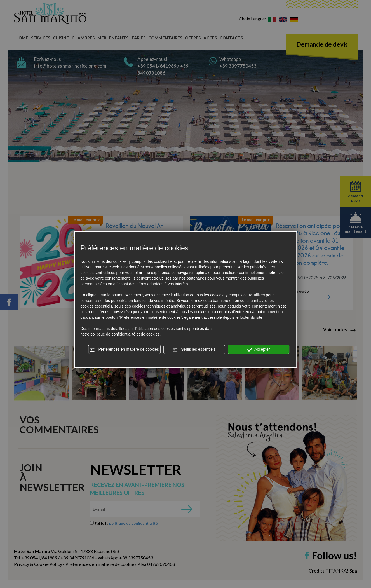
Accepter (258, 350)
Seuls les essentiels (194, 350)
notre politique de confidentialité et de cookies (120, 334)
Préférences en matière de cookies (125, 350)
